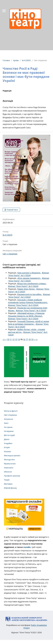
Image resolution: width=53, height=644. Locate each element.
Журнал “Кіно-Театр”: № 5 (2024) (29, 274)
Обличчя (8, 472)
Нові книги (9, 468)
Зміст (6, 423)
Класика (7, 451)
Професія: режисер (12, 476)
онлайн (27, 547)
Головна (6, 60)
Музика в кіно (10, 464)
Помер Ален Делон (26, 289)
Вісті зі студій (9, 435)
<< (4, 339)
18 (30, 339)
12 (13, 339)
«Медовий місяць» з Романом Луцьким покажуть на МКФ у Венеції (26, 315)
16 (24, 339)
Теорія (7, 480)
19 (32, 339)
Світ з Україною (10, 254)
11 (11, 339)
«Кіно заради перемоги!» (29, 278)
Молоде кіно (9, 460)
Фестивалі (8, 484)
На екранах (9, 431)
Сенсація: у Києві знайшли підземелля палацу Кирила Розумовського (28, 301)
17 (27, 339)
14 (19, 339)
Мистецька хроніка (12, 455)
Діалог (7, 439)
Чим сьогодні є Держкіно (29, 273)
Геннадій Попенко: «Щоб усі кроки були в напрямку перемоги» (29, 323)
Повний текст (12, 210)
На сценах (8, 427)
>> (36, 339)
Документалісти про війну (30, 294)
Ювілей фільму (10, 488)
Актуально (9, 419)
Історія (7, 447)
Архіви (16, 60)
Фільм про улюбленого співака (32, 284)
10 (8, 339)
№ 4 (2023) (26, 60)
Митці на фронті (11, 411)
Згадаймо (8, 443)
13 (16, 339)
